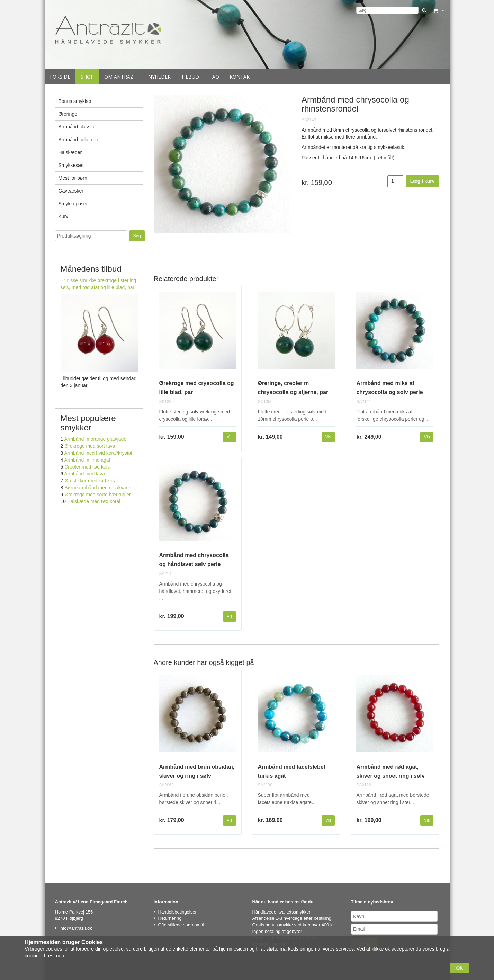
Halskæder (70, 152)
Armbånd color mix (79, 140)
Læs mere (55, 956)
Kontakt (241, 77)
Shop (87, 77)
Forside (60, 77)
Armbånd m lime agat (87, 460)
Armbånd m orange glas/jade (95, 439)
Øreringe (68, 114)
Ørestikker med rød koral (91, 481)
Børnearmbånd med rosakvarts (98, 488)
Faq (214, 77)
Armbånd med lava (84, 474)
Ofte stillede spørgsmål (181, 925)
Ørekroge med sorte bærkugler (97, 495)
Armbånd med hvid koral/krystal (98, 453)
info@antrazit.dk (76, 928)
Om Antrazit (121, 77)
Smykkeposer (73, 204)
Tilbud (190, 77)
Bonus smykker (75, 101)
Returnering (170, 918)
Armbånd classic (76, 127)
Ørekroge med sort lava (90, 446)
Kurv (64, 216)
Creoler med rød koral (88, 467)
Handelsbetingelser (177, 912)
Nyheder (159, 77)
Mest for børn (73, 178)
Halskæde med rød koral (94, 501)
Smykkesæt (71, 165)
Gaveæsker (71, 191)
